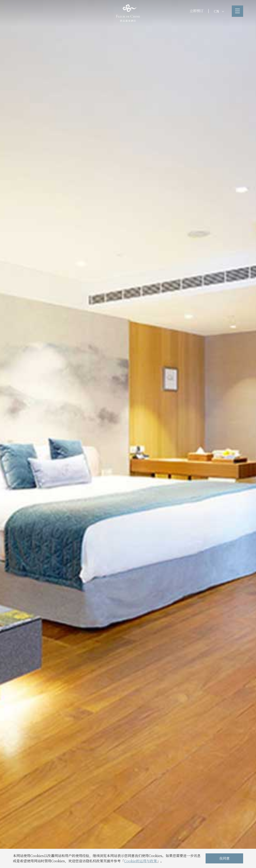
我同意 (224, 858)
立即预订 (197, 11)
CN (219, 11)
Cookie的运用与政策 (141, 861)
